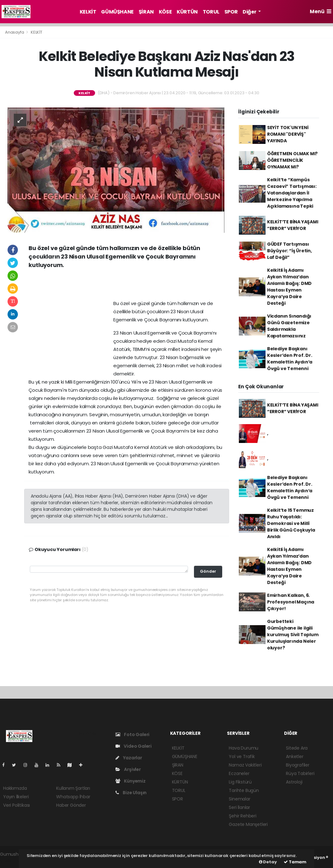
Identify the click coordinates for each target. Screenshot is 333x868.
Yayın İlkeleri (16, 797)
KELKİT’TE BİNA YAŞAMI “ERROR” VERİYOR (293, 225)
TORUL (211, 12)
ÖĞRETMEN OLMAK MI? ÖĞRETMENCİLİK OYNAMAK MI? (293, 160)
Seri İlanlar (239, 807)
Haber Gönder (71, 805)
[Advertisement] (126, 287)
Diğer (250, 12)
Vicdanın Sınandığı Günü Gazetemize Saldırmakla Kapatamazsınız (289, 326)
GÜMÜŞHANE (117, 12)
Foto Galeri (133, 734)
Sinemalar (239, 799)
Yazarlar (129, 758)
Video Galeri (134, 746)
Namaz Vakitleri (245, 765)
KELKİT (88, 12)
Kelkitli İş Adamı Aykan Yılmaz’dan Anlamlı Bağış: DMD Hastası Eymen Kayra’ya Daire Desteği (290, 287)
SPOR (231, 12)
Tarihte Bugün (244, 790)
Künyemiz (131, 781)
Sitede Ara (297, 748)
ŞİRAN (146, 12)
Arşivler (128, 769)
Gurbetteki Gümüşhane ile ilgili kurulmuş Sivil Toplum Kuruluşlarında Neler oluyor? (293, 635)
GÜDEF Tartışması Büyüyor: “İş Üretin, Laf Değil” (290, 251)
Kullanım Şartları (73, 788)
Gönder (208, 571)
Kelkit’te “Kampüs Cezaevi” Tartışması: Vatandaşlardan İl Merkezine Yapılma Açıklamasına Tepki (292, 193)
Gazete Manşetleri (248, 824)
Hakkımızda (15, 788)
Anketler (295, 756)
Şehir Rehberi (243, 816)
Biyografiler (298, 765)
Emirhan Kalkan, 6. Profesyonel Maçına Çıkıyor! (291, 602)
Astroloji (294, 782)
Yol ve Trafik (242, 756)
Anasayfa (15, 32)
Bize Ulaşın (131, 793)
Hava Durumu (244, 748)
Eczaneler (239, 773)
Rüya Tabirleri (300, 773)
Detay (268, 862)
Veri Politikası (16, 805)
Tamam (295, 862)
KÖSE (165, 12)
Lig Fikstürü (240, 782)
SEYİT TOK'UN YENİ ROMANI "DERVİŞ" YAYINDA (288, 134)
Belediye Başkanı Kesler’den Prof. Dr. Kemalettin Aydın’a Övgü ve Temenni (290, 359)
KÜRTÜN (187, 12)
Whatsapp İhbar (73, 797)
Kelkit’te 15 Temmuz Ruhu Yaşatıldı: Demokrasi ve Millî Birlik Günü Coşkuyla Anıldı (291, 523)
